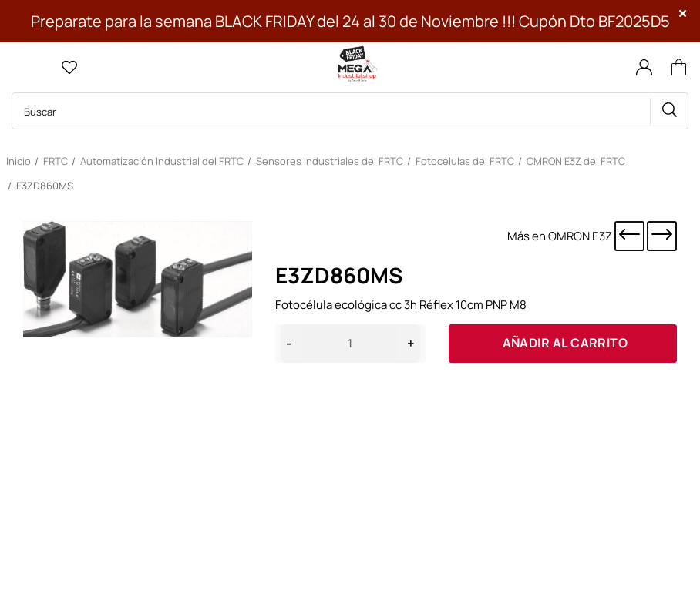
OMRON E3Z (580, 236)
